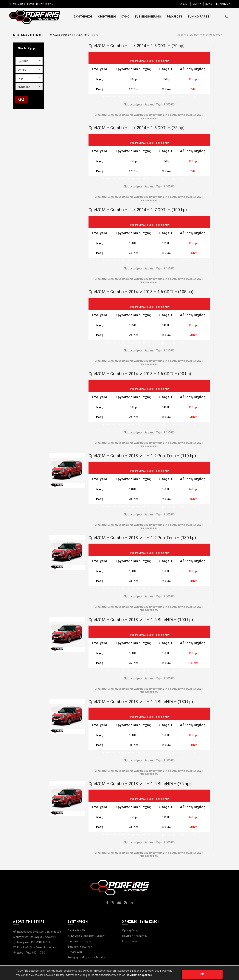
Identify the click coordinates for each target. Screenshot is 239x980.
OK (202, 974)
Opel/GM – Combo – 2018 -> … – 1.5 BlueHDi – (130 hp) (141, 702)
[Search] (227, 17)
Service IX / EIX (77, 930)
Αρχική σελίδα (61, 35)
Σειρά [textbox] (21, 78)
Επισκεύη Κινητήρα (79, 941)
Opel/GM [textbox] (23, 61)
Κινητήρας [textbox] (24, 87)
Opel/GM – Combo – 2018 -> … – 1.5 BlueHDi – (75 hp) (140, 784)
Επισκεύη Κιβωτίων (80, 947)
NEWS (209, 4)
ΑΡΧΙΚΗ (184, 4)
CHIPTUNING (107, 17)
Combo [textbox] (22, 70)
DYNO (125, 17)
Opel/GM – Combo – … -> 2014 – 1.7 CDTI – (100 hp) (138, 210)
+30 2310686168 (45, 4)
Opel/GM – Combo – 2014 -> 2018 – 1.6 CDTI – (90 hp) (140, 374)
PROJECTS (175, 17)
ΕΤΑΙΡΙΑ (197, 4)
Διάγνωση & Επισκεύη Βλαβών (86, 936)
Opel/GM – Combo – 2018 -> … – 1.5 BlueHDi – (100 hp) (141, 620)
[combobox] (29, 61)
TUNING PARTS (199, 17)
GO (21, 99)
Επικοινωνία (130, 941)
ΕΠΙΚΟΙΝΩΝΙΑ (223, 4)
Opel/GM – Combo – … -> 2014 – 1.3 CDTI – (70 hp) (137, 46)
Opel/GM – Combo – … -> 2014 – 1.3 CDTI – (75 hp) (137, 128)
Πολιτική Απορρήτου (135, 936)
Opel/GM (82, 35)
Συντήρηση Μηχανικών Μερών (86, 957)
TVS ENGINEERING (148, 17)
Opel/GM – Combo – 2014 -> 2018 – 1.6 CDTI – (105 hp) (141, 292)
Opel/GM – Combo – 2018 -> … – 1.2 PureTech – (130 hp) (142, 538)
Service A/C (75, 952)
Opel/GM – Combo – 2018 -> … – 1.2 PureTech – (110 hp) (142, 456)
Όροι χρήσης (130, 930)
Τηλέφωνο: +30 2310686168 (34, 942)
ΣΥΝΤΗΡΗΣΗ (83, 17)
